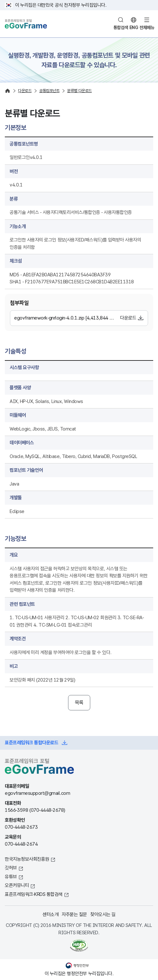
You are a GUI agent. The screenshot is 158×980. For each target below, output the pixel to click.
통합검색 (121, 28)
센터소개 (50, 914)
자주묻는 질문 (74, 914)
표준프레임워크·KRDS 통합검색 (34, 894)
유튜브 (11, 877)
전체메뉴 (147, 28)
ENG (134, 28)
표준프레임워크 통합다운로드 (31, 743)
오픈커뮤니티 (17, 885)
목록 (79, 703)
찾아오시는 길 (103, 914)
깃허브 (11, 868)
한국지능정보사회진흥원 (27, 859)
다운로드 (128, 318)
